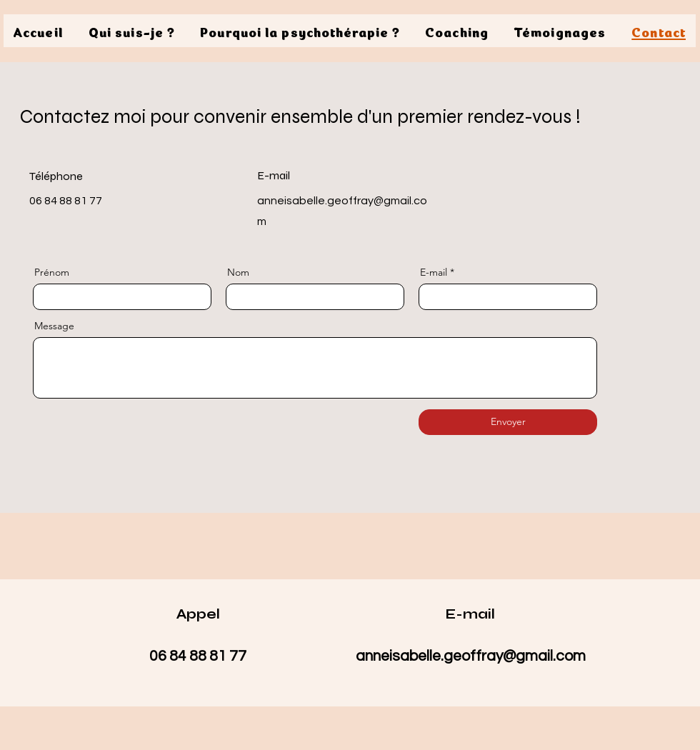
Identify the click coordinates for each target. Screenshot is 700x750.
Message (54, 326)
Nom (238, 272)
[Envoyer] (508, 422)
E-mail (434, 272)
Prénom (52, 272)
